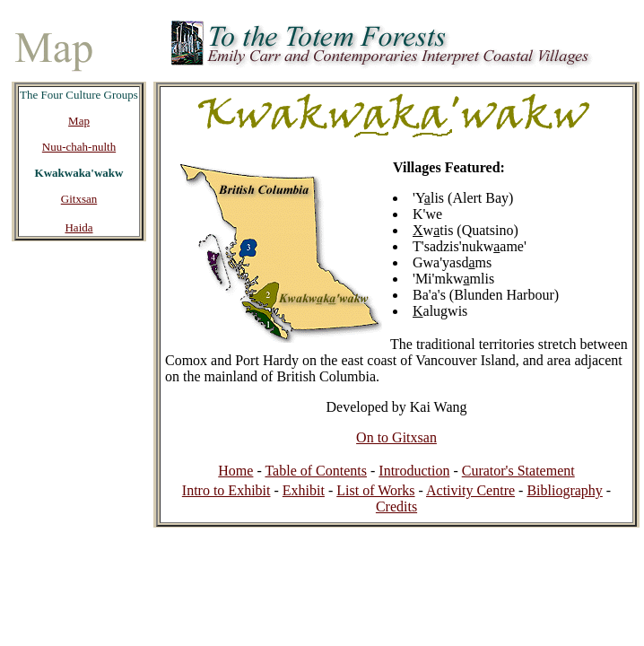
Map (79, 121)
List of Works (375, 490)
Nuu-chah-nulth (79, 147)
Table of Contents (316, 471)
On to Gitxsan (396, 437)
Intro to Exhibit (226, 490)
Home (235, 471)
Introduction (414, 471)
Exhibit (304, 490)
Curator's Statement (518, 471)
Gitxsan (79, 199)
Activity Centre (470, 490)
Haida (78, 227)
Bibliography (564, 490)
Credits (396, 506)
